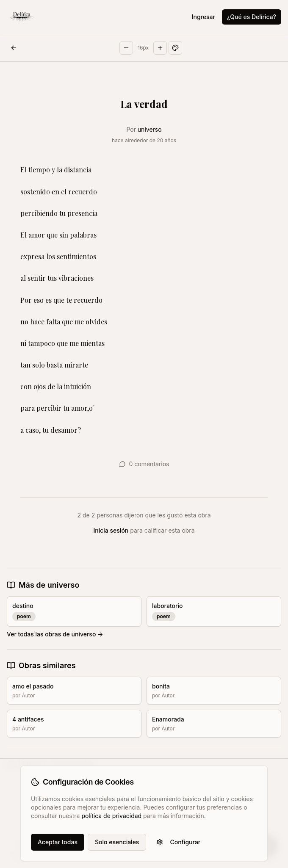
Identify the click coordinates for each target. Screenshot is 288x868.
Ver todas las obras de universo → (55, 634)
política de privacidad (111, 816)
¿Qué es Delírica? (252, 17)
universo (150, 129)
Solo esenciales (117, 842)
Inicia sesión (111, 530)
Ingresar (204, 17)
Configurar (178, 842)
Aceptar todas (58, 842)
